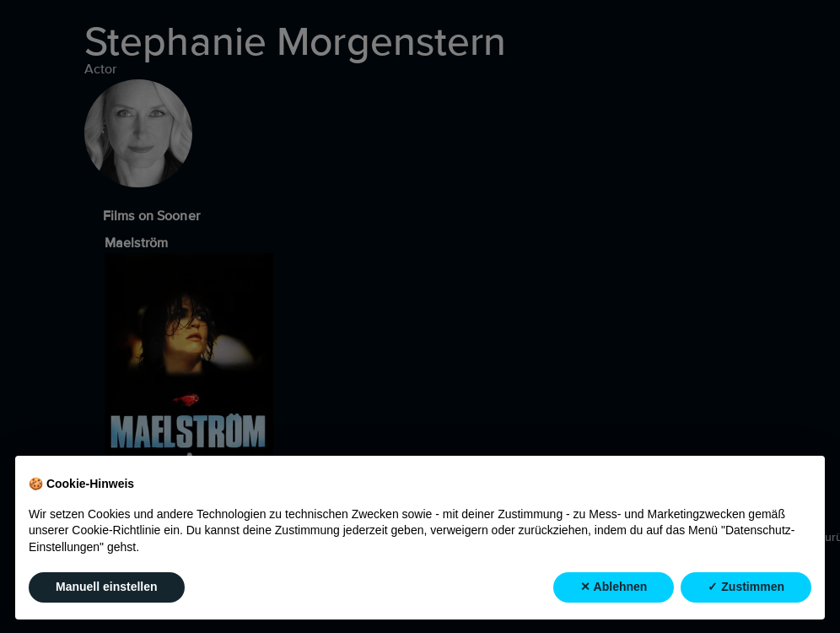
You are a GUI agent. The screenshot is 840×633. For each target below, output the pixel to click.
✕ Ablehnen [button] (614, 587)
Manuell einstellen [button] (107, 587)
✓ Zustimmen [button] (746, 587)
